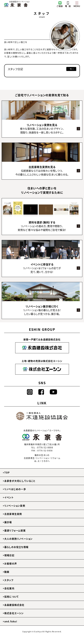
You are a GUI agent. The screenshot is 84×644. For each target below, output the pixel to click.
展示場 (8, 522)
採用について (11, 597)
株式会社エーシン (14, 613)
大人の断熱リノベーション (18, 539)
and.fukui (11, 621)
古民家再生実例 (13, 514)
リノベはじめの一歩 (15, 489)
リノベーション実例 (15, 506)
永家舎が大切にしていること (20, 481)
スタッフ (9, 580)
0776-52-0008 (45, 447)
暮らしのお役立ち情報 (16, 547)
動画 (7, 572)
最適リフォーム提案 (15, 530)
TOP (7, 472)
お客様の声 (11, 563)
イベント (9, 497)
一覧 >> (71, 69)
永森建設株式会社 (14, 605)
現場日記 (9, 555)
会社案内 (9, 588)
